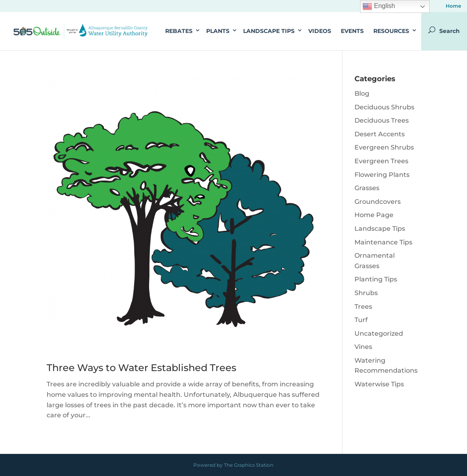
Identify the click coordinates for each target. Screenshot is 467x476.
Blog (362, 93)
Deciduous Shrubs (384, 107)
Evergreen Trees (381, 161)
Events (352, 31)
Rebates (179, 31)
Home (453, 6)
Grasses (367, 188)
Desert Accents (380, 134)
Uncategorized (379, 333)
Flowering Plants (382, 175)
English (379, 6)
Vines (363, 347)
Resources (391, 31)
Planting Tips (376, 279)
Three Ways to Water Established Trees (141, 368)
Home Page (374, 215)
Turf (361, 320)
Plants (218, 31)
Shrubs (366, 293)
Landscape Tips (269, 31)
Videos (320, 31)
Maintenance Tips (383, 242)
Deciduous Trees (382, 120)
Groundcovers (378, 202)
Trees (363, 307)
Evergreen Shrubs (384, 147)
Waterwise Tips (379, 384)
